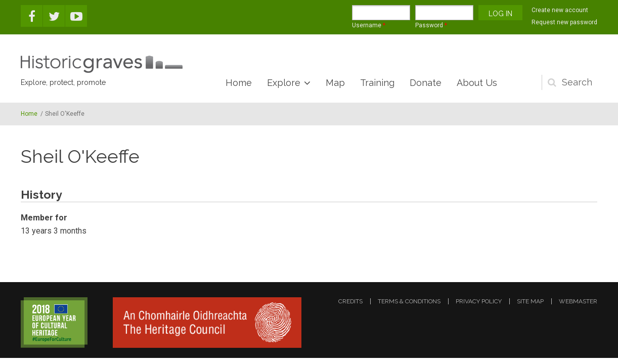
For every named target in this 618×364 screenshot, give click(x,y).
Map (335, 83)
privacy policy (479, 301)
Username (369, 25)
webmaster (578, 301)
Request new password (564, 22)
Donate (426, 83)
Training (377, 83)
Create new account (560, 10)
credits (350, 301)
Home (239, 83)
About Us (477, 83)
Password (431, 25)
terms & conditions (409, 301)
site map (530, 301)
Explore (284, 83)
